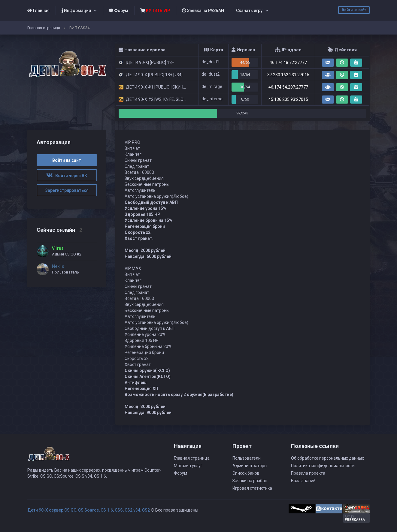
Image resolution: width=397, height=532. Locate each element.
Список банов (246, 473)
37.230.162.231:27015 (288, 75)
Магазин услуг (188, 466)
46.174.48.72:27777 (288, 62)
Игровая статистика (252, 488)
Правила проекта (308, 473)
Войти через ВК (67, 176)
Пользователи (247, 458)
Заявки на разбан (250, 481)
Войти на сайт (354, 10)
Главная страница (44, 28)
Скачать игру (249, 11)
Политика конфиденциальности (323, 466)
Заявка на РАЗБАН (203, 11)
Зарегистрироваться (67, 190)
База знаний (303, 481)
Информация (76, 11)
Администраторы (250, 466)
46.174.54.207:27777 (288, 87)
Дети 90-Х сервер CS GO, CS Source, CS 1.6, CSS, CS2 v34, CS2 (89, 510)
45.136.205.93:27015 (288, 99)
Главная (38, 11)
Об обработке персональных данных (327, 458)
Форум (119, 11)
